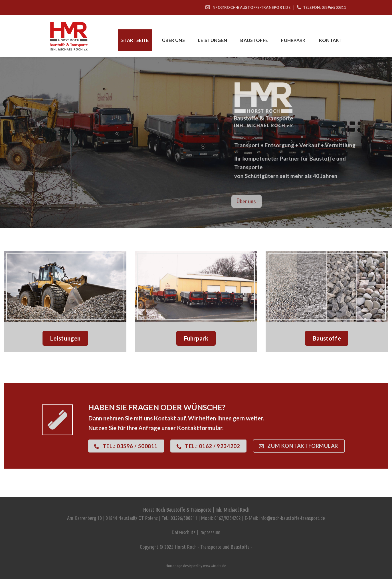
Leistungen (213, 40)
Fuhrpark (293, 40)
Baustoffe (254, 40)
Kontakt (331, 40)
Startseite (135, 40)
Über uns (174, 40)
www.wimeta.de (215, 566)
